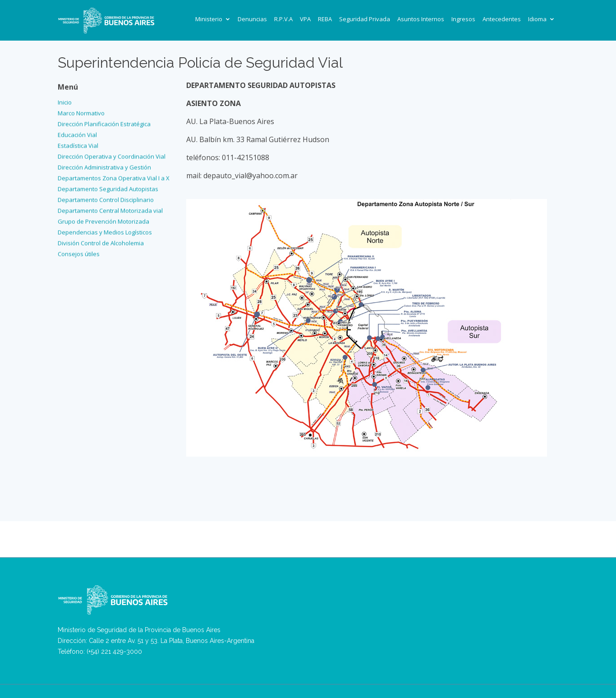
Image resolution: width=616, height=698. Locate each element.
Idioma (537, 19)
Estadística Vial (78, 144)
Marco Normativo (81, 111)
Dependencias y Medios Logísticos (105, 231)
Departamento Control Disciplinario (106, 198)
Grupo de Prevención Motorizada (103, 220)
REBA (325, 19)
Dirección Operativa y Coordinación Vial (112, 155)
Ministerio (209, 19)
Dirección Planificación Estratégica (104, 122)
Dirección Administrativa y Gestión (104, 166)
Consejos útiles (79, 252)
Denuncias (252, 19)
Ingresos (463, 19)
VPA (305, 19)
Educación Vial (77, 133)
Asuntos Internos (421, 19)
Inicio (65, 101)
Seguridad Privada (365, 19)
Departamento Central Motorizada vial (110, 209)
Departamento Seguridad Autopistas (108, 187)
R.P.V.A (283, 19)
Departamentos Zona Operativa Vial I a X (114, 176)
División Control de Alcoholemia (101, 241)
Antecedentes (502, 19)
